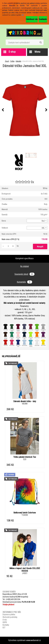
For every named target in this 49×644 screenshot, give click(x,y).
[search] (41, 42)
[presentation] (3, 110)
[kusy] (8, 246)
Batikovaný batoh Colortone (25, 513)
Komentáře (24, 282)
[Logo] (24, 33)
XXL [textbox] (43, 228)
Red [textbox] (43, 221)
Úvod (7, 61)
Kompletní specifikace (24, 258)
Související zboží (24, 274)
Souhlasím (43, 19)
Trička (12, 61)
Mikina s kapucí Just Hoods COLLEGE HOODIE (25, 570)
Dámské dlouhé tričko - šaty (25, 401)
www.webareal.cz (34, 640)
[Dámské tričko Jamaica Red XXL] (24, 110)
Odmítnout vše (32, 19)
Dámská (18, 61)
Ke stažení (24, 266)
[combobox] (37, 221)
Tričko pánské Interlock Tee (25, 457)
